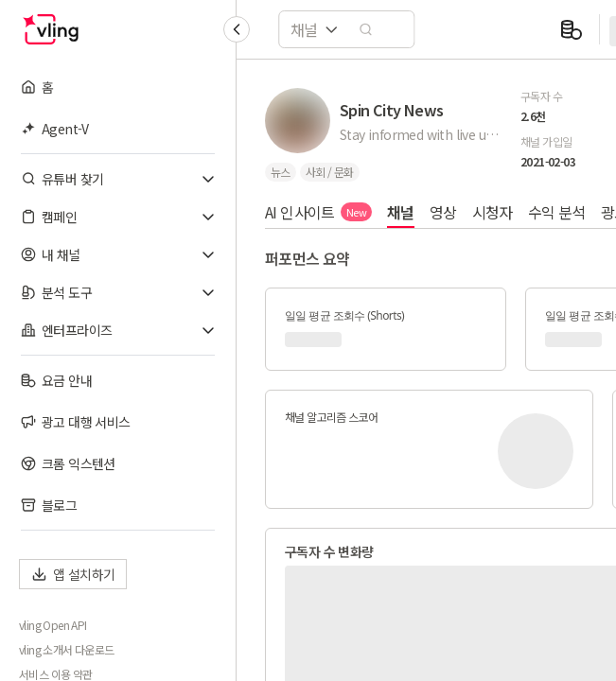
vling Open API (53, 625)
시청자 (493, 212)
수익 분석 (557, 212)
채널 (401, 212)
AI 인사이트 (318, 212)
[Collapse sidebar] (237, 29)
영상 (443, 212)
